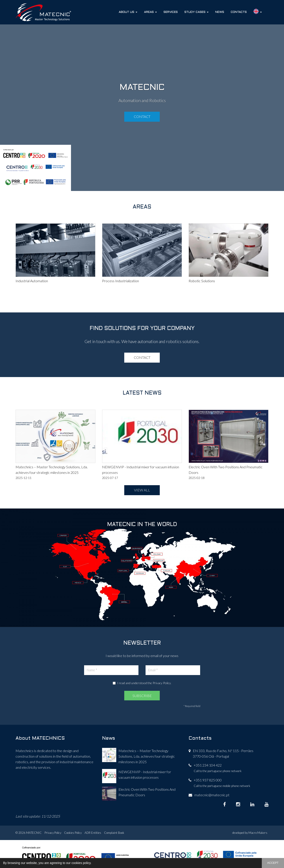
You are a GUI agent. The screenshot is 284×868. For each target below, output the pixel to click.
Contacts (239, 12)
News (220, 12)
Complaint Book (114, 833)
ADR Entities (93, 833)
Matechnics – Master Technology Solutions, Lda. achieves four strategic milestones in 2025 (147, 756)
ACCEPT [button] (273, 863)
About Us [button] (128, 12)
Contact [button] (142, 116)
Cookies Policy (73, 833)
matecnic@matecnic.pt (212, 795)
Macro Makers (258, 833)
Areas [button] (150, 12)
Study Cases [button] (196, 12)
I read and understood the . (142, 683)
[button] (93, 863)
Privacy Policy (162, 683)
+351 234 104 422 (208, 765)
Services (171, 12)
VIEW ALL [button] (142, 490)
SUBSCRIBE (142, 696)
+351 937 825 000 (208, 780)
